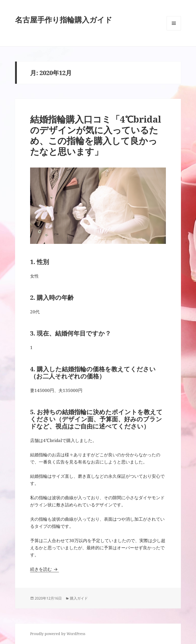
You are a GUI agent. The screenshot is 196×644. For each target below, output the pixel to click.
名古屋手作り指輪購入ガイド (64, 20)
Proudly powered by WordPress (58, 634)
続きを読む (45, 569)
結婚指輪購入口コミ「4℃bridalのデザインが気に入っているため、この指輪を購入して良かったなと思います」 (96, 135)
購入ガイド (79, 598)
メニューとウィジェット (174, 30)
